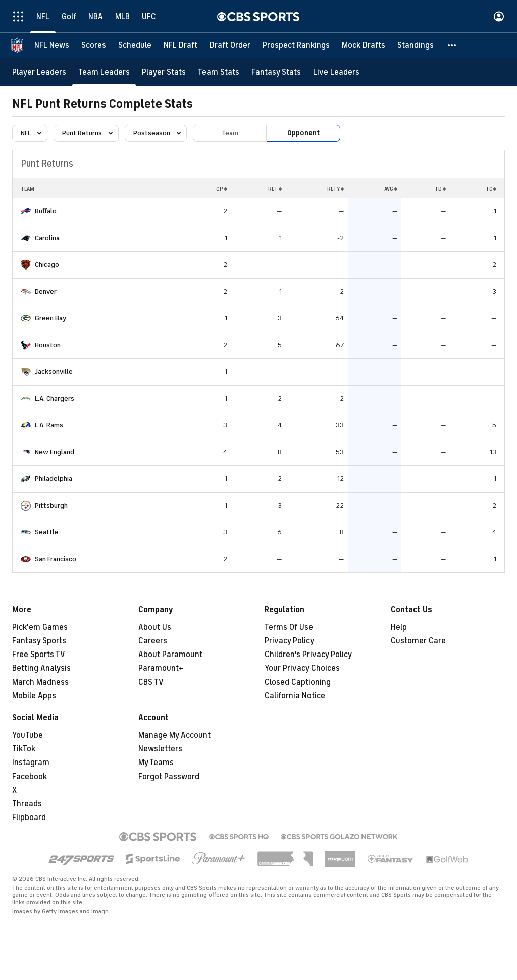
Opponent (303, 133)
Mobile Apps (34, 696)
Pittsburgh (51, 505)
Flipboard (29, 818)
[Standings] (416, 45)
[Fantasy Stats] (276, 72)
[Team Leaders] (104, 72)
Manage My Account (174, 735)
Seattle (47, 532)
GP (222, 189)
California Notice (295, 696)
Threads (27, 804)
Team (230, 133)
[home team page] (26, 211)
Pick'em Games (40, 627)
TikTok (24, 749)
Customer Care (418, 641)
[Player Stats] (164, 72)
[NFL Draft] (180, 45)
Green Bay (50, 318)
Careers (153, 641)
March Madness (40, 682)
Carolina (47, 238)
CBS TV (151, 682)
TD (440, 189)
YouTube (28, 735)
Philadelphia (54, 479)
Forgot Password (169, 777)
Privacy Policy (289, 641)
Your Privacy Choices (302, 668)
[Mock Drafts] (364, 45)
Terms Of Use (289, 627)
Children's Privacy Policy (308, 655)
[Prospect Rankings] (296, 45)
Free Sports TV (39, 655)
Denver (46, 291)
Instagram (31, 763)
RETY (335, 189)
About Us (155, 627)
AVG (391, 189)
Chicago (47, 265)
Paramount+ (161, 668)
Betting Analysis (41, 668)
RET (275, 189)
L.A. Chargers (55, 398)
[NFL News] (52, 45)
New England (55, 452)
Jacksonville (54, 372)
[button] (452, 45)
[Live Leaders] (336, 72)
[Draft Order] (230, 45)
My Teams (156, 763)
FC (492, 189)
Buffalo (46, 211)
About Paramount (170, 655)
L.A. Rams (49, 425)
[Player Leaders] (39, 72)
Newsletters (160, 749)
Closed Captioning (298, 682)
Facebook (30, 777)
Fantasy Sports (39, 641)
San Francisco (56, 559)
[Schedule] (135, 45)
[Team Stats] (219, 72)
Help (399, 627)
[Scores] (94, 45)
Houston (48, 345)
